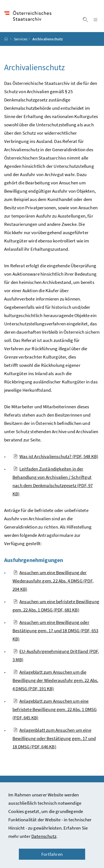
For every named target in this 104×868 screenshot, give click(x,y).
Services (21, 39)
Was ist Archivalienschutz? (56, 456)
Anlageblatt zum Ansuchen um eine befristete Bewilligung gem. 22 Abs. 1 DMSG (54, 709)
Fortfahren (52, 854)
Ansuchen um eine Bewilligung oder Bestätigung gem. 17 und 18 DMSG (55, 631)
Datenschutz (44, 836)
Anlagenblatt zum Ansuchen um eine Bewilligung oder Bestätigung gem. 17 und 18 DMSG (54, 738)
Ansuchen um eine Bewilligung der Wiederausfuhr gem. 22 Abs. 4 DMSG (53, 581)
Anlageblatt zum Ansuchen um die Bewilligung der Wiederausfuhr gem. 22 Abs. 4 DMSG (55, 680)
